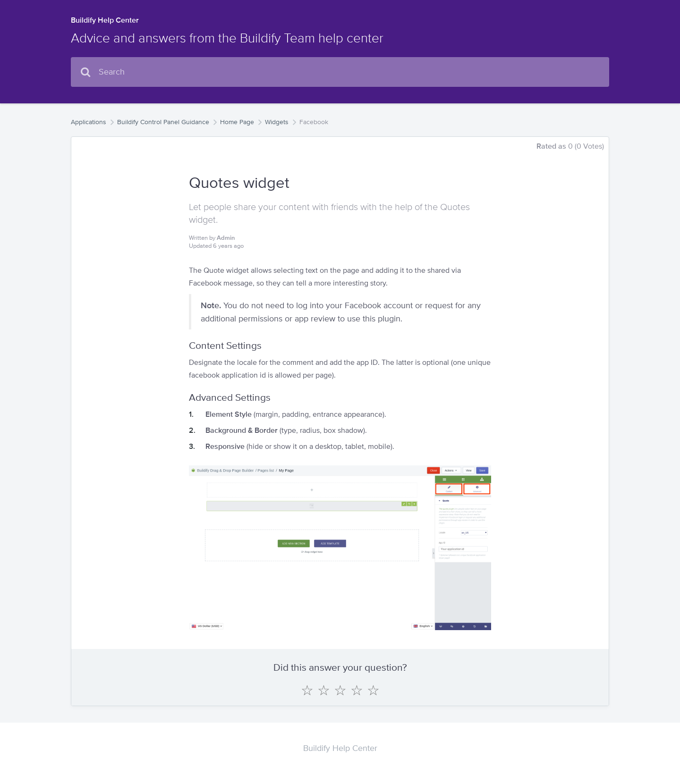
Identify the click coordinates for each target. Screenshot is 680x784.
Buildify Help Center (105, 20)
